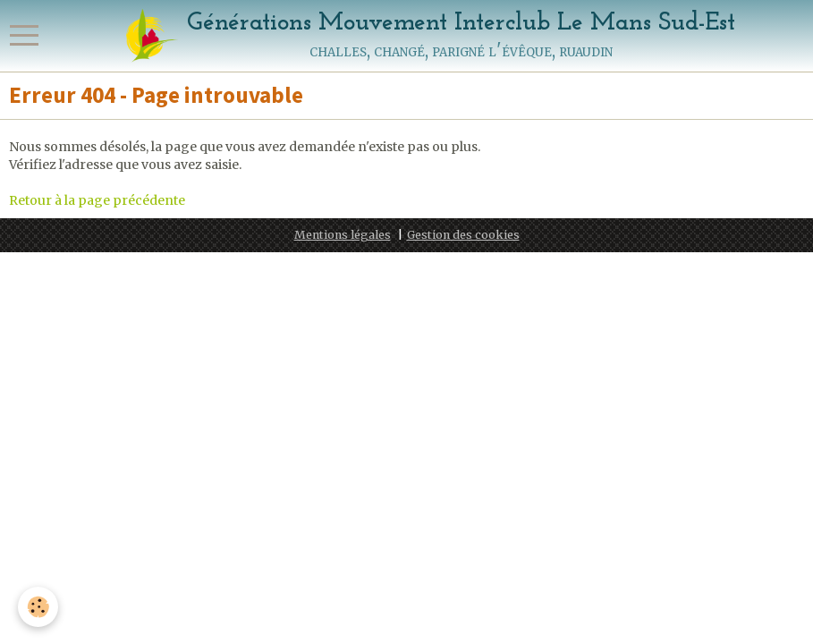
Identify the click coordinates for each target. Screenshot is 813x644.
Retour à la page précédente (97, 200)
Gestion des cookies (463, 235)
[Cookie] (38, 607)
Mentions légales (343, 235)
